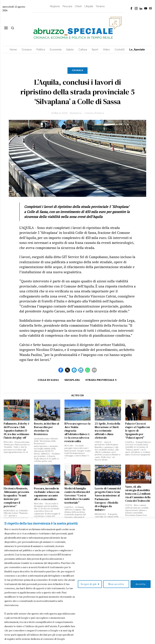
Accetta (141, 584)
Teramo (100, 6)
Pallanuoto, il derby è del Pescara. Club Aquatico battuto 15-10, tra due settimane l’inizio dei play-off (17, 431)
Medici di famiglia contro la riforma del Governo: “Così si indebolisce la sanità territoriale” (77, 496)
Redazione (76, 113)
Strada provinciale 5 (101, 380)
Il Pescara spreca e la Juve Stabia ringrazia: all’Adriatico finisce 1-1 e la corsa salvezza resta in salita (77, 432)
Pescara (67, 6)
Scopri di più (89, 584)
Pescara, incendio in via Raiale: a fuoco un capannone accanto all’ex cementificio (47, 494)
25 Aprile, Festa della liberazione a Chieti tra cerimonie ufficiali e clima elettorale (107, 431)
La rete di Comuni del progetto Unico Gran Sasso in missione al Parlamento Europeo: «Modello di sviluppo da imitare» (108, 499)
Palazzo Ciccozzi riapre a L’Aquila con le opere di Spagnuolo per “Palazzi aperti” (138, 431)
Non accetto (116, 584)
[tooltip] (131, 8)
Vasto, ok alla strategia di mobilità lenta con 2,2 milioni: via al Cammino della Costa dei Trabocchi (138, 494)
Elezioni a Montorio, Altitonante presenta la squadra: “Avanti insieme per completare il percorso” (16, 497)
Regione (55, 6)
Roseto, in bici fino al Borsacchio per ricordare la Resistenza (46, 429)
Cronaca (77, 70)
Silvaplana (72, 380)
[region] (77, 581)
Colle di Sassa (48, 380)
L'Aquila (89, 6)
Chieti (78, 6)
